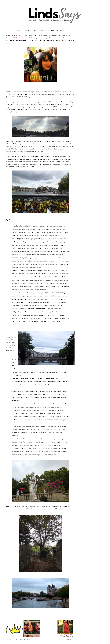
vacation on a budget (24, 640)
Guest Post (9, 640)
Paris (15, 640)
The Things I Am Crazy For (22, 38)
